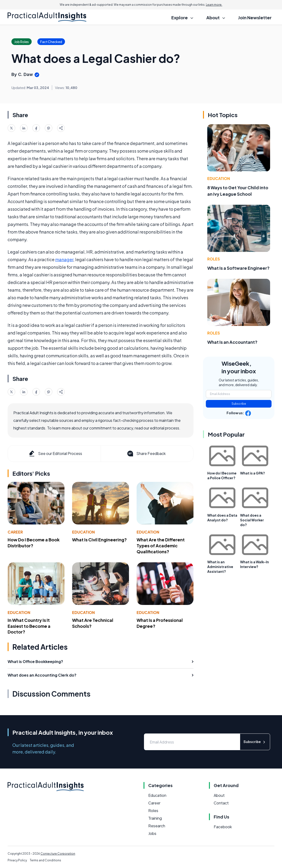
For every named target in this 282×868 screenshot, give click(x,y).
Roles (214, 259)
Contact (221, 803)
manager (64, 259)
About (219, 795)
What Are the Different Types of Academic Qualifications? (161, 546)
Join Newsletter (255, 17)
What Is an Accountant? (232, 342)
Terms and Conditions (45, 860)
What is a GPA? (252, 473)
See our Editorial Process (55, 454)
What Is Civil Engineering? (99, 540)
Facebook (223, 827)
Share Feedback (146, 454)
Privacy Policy (17, 860)
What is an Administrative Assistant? (220, 567)
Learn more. (214, 5)
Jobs (152, 833)
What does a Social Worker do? (252, 520)
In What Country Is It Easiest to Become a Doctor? (29, 626)
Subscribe (239, 404)
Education (83, 532)
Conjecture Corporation (58, 854)
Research (157, 826)
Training (155, 818)
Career (15, 532)
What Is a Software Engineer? (238, 268)
